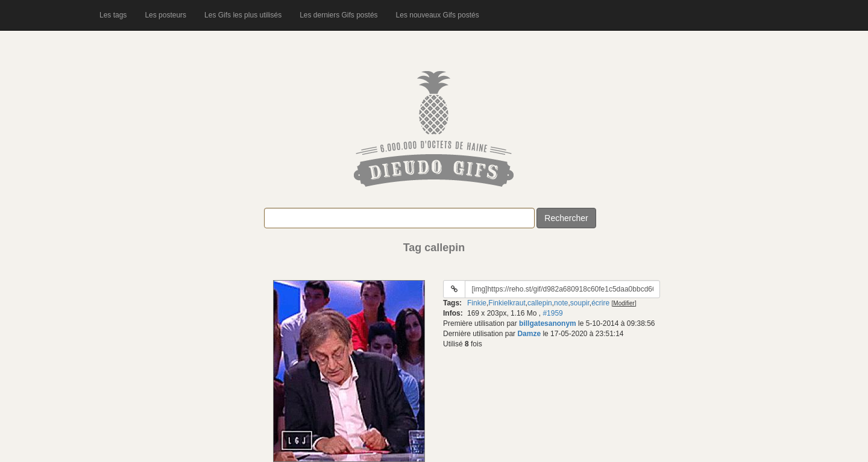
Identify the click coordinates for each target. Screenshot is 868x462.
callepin (540, 303)
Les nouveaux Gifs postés (438, 15)
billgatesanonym (548, 323)
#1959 (552, 313)
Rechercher (566, 218)
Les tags (113, 15)
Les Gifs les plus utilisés (243, 15)
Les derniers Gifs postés (338, 15)
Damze (529, 334)
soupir (580, 303)
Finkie (477, 303)
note (561, 303)
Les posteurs (165, 15)
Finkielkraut (507, 303)
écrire (600, 303)
